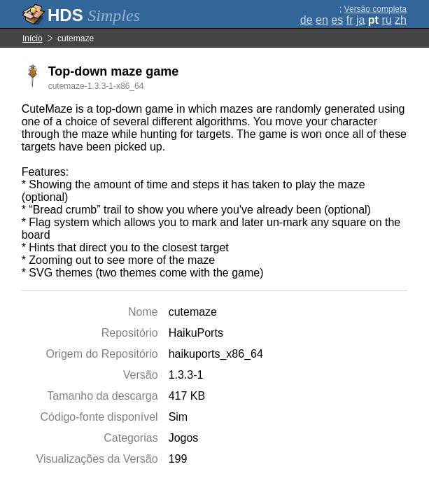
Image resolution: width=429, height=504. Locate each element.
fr (350, 20)
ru (386, 20)
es (337, 20)
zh (401, 20)
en (322, 20)
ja (360, 20)
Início (33, 38)
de (307, 20)
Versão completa (375, 9)
